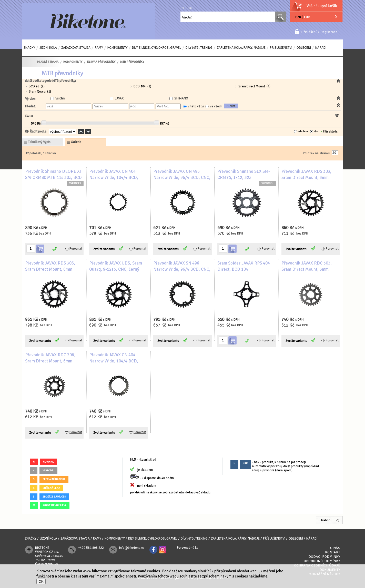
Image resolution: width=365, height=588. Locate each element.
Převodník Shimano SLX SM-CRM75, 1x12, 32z (244, 174)
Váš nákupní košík (322, 6)
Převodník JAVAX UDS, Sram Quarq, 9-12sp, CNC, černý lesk (116, 269)
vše (316, 131)
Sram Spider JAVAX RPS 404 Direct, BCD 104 (244, 266)
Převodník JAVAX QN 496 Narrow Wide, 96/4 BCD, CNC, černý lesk (182, 178)
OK (41, 581)
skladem (303, 131)
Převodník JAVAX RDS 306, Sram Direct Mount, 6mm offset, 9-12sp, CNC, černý (50, 269)
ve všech (216, 106)
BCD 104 (140, 86)
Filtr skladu (329, 132)
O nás (335, 548)
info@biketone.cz (132, 548)
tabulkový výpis (39, 142)
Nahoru (326, 520)
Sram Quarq (37, 92)
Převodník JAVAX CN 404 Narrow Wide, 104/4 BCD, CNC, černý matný (114, 361)
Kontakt (333, 552)
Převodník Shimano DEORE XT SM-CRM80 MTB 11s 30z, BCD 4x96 (53, 178)
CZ (182, 8)
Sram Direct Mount (252, 86)
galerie (76, 142)
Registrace (329, 32)
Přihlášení (309, 32)
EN (190, 8)
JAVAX (119, 98)
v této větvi (196, 106)
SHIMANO (181, 98)
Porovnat (76, 249)
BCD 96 (34, 86)
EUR (307, 17)
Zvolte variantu (104, 249)
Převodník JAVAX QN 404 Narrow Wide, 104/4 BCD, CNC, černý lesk (114, 178)
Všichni (60, 98)
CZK (298, 17)
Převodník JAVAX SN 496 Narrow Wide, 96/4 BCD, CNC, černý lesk (182, 269)
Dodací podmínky (324, 557)
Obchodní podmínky (322, 561)
